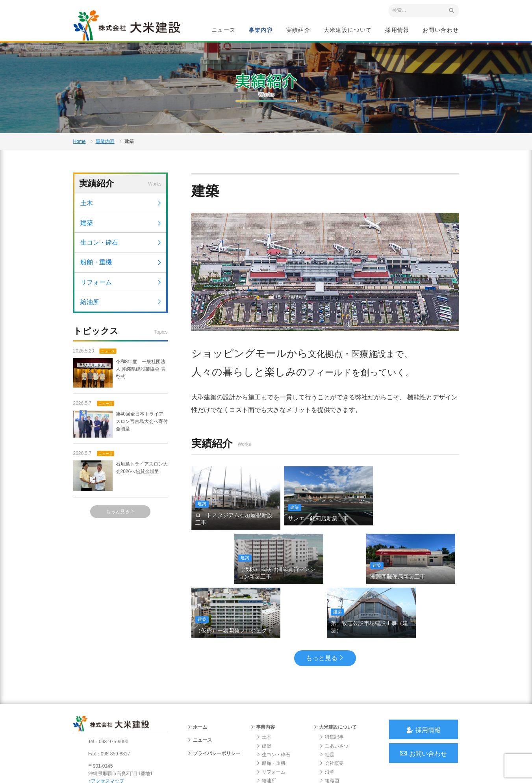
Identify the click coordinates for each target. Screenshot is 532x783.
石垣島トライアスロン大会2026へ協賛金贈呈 (120, 480)
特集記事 (332, 687)
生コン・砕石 (121, 246)
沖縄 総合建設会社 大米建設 (128, 26)
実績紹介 (298, 30)
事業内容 (261, 30)
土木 (121, 207)
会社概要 (332, 713)
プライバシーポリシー (214, 703)
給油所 (121, 306)
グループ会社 (336, 739)
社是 (327, 704)
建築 (121, 227)
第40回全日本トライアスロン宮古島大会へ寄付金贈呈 (120, 428)
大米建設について (348, 30)
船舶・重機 (121, 266)
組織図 (329, 730)
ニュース (224, 30)
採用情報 (397, 30)
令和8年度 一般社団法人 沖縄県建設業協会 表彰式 (120, 377)
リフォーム (121, 286)
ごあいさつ (334, 695)
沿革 (327, 722)
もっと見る (120, 516)
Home (80, 144)
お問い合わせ (441, 30)
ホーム (197, 677)
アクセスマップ (107, 731)
